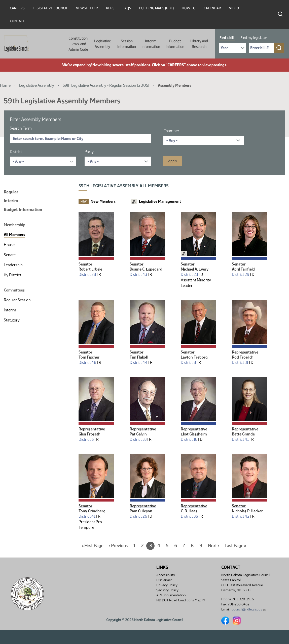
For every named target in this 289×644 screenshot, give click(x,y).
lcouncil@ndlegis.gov (248, 609)
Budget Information (175, 44)
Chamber (171, 131)
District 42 (241, 516)
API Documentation (171, 595)
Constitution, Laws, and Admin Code (78, 44)
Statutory (12, 320)
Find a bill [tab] (227, 38)
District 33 (138, 439)
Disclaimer (164, 580)
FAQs (127, 8)
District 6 (86, 439)
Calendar (212, 8)
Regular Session (17, 300)
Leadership (13, 265)
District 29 (241, 274)
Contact (17, 21)
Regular (11, 192)
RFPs (110, 8)
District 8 (188, 362)
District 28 (87, 274)
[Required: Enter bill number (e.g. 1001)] (262, 48)
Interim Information (151, 44)
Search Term (21, 128)
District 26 (138, 516)
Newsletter (87, 8)
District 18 (189, 439)
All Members (14, 235)
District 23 (189, 274)
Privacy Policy (167, 585)
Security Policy (167, 590)
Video (234, 8)
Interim (11, 201)
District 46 (87, 362)
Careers (17, 8)
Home (5, 85)
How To (189, 8)
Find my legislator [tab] (254, 38)
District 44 (139, 362)
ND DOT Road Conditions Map (181, 600)
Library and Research (199, 44)
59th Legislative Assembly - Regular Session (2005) (106, 85)
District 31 (240, 362)
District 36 (189, 516)
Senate (10, 255)
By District (12, 275)
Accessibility (166, 575)
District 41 (240, 439)
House (9, 245)
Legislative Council (50, 8)
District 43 (138, 274)
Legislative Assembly (103, 44)
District (16, 152)
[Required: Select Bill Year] (232, 48)
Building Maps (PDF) (156, 8)
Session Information (127, 44)
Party (89, 152)
